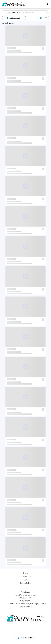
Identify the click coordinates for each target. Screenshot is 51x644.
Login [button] (25, 580)
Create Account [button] (25, 576)
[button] (14, 13)
